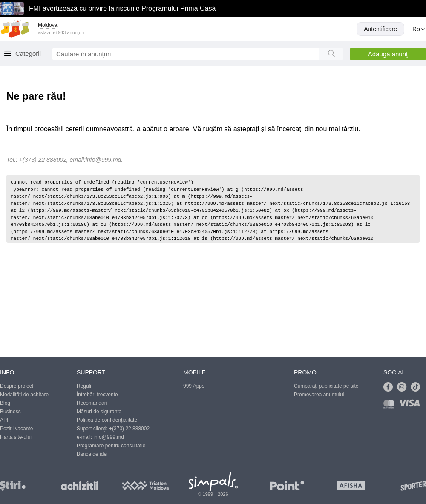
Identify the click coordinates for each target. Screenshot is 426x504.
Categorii (28, 53)
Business (10, 412)
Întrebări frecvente (97, 395)
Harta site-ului (16, 437)
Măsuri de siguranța (99, 412)
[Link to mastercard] (391, 406)
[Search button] (331, 54)
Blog (5, 403)
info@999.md (103, 160)
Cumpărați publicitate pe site (326, 386)
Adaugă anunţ (388, 54)
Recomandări (92, 403)
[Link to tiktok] (417, 387)
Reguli (84, 386)
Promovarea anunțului (319, 395)
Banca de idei (92, 454)
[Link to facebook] (390, 387)
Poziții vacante (16, 429)
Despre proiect (17, 386)
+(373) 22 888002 (129, 429)
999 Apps (194, 386)
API (4, 420)
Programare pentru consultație (111, 446)
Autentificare (380, 29)
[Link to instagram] (404, 387)
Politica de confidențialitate (107, 420)
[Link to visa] (411, 406)
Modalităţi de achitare (24, 395)
